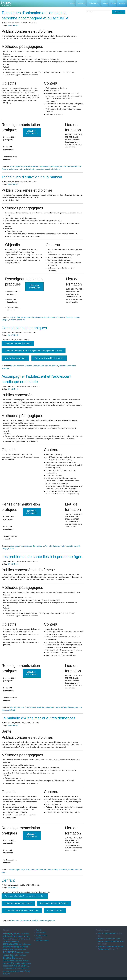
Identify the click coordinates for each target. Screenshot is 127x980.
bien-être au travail (24, 939)
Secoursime (18, 969)
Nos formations (93, 3)
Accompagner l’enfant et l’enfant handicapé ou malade (25, 896)
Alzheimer (42, 870)
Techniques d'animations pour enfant (18, 903)
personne (52, 921)
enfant (5, 949)
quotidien (13, 320)
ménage (77, 317)
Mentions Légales (42, 941)
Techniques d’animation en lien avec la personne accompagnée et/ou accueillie (34, 351)
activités (27, 166)
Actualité (105, 3)
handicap (57, 546)
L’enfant (8, 880)
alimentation (15, 921)
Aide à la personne (24, 317)
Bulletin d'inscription (32, 132)
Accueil (72, 3)
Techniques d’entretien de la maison (32, 177)
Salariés (16, 966)
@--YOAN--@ (13, 25)
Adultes (7, 936)
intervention (72, 366)
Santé (13, 710)
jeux (61, 166)
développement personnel (15, 947)
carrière (6, 942)
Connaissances (45, 166)
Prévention (16, 963)
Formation (55, 166)
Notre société (81, 3)
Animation (34, 166)
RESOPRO (122, 3)
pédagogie (5, 549)
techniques (56, 169)
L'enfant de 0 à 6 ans (55, 910)
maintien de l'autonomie (72, 166)
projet (9, 963)
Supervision (11, 971)
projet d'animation (29, 169)
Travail (28, 971)
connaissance (13, 941)
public (12, 549)
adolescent (28, 546)
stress (5, 971)
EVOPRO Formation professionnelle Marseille (6, 4)
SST (27, 969)
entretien (54, 317)
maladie (70, 546)
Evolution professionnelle (20, 950)
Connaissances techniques (24, 328)
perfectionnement (15, 169)
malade (64, 546)
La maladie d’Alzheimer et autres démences (38, 718)
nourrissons (43, 921)
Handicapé (26, 952)
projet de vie (41, 169)
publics (49, 169)
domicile (47, 317)
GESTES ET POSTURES (107, 933)
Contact (113, 3)
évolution (6, 974)
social (23, 969)
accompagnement (17, 166)
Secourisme (10, 969)
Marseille (5, 169)
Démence (28, 944)
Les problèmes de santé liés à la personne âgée (42, 557)
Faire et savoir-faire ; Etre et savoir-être (49, 358)
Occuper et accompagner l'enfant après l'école (22, 910)
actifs (22, 934)
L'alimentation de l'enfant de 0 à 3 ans (54, 903)
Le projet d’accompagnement (15, 358)
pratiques (5, 320)
